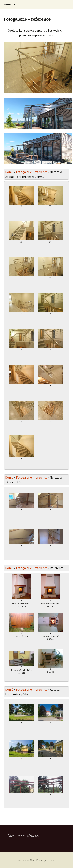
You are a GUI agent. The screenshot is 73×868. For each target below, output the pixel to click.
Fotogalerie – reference (32, 172)
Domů (9, 172)
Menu (8, 4)
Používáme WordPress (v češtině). (36, 860)
